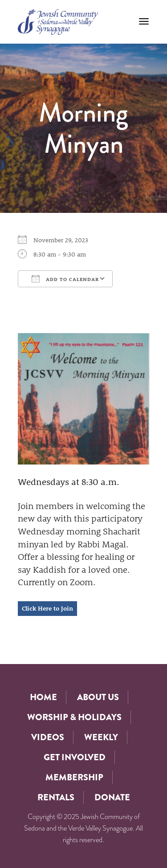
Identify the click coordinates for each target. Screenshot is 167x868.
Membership (74, 777)
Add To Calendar (65, 279)
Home (43, 697)
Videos (48, 737)
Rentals (56, 797)
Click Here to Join (47, 608)
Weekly (101, 737)
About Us (98, 697)
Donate (112, 797)
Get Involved (75, 757)
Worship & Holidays (74, 717)
